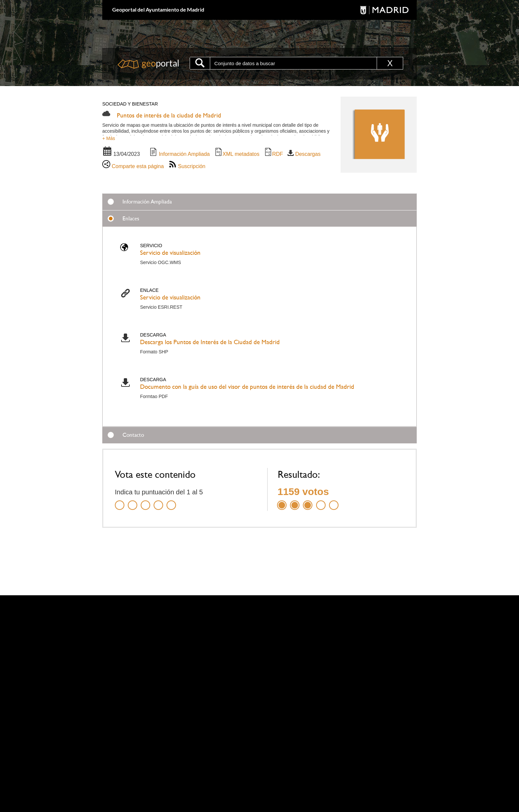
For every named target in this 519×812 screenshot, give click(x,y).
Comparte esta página (133, 166)
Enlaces (131, 218)
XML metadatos (237, 154)
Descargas (304, 154)
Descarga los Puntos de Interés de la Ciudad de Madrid (210, 342)
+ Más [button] (109, 138)
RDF (274, 154)
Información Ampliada (179, 154)
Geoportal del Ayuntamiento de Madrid (158, 9)
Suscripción (187, 166)
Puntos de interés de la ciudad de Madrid (169, 115)
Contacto (133, 435)
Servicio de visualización (170, 253)
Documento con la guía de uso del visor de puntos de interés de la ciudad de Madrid (247, 387)
